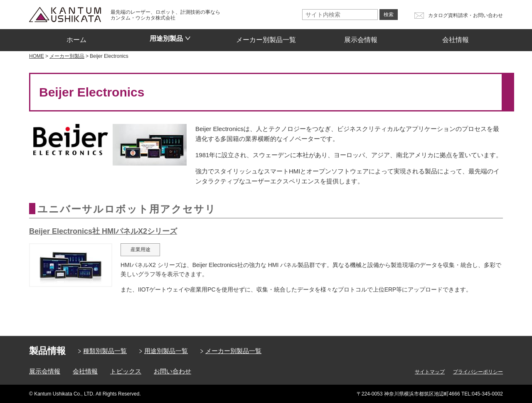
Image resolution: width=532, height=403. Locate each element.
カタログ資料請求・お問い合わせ (465, 15)
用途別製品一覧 (166, 351)
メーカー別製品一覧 (266, 37)
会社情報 (456, 37)
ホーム (76, 37)
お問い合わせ (172, 371)
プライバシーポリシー (478, 372)
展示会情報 (361, 37)
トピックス (126, 371)
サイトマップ (430, 372)
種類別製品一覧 (105, 351)
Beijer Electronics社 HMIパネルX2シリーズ (103, 231)
